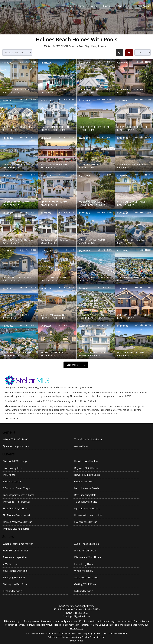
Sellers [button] (120, 6)
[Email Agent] (5, 6)
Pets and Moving (12, 591)
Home (69, 6)
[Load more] (76, 365)
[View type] (143, 52)
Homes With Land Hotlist (88, 515)
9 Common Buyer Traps (16, 488)
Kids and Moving (84, 591)
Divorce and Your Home (88, 557)
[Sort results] (17, 52)
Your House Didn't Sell (16, 571)
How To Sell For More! (15, 551)
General (9, 432)
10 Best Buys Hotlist (86, 502)
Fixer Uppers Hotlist (85, 522)
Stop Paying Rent (13, 468)
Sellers (8, 536)
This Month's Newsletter (88, 439)
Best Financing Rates (86, 495)
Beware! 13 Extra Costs (87, 475)
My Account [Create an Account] (144, 6)
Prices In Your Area (85, 551)
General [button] (94, 6)
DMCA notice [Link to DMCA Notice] (76, 641)
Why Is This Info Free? (15, 439)
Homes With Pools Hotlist (17, 522)
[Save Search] (129, 53)
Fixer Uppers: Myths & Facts (18, 495)
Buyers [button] (107, 6)
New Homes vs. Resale (87, 488)
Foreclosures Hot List (86, 461)
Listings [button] (81, 6)
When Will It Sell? (84, 571)
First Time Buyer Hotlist (16, 508)
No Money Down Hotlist (17, 515)
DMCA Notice (11, 419)
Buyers (8, 454)
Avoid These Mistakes (87, 544)
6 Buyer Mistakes (84, 482)
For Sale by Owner (84, 564)
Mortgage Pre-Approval (16, 502)
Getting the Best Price (15, 584)
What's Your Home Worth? (18, 544)
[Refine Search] (120, 53)
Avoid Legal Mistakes (86, 578)
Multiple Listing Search (16, 529)
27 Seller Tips (11, 564)
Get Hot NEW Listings (15, 461)
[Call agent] (9, 6)
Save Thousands (12, 482)
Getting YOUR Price (85, 584)
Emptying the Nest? (14, 578)
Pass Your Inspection (15, 557)
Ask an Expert (82, 446)
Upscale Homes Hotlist (87, 508)
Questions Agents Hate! (16, 446)
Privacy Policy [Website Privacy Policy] (76, 628)
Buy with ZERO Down (86, 468)
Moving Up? (10, 475)
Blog (130, 6)
